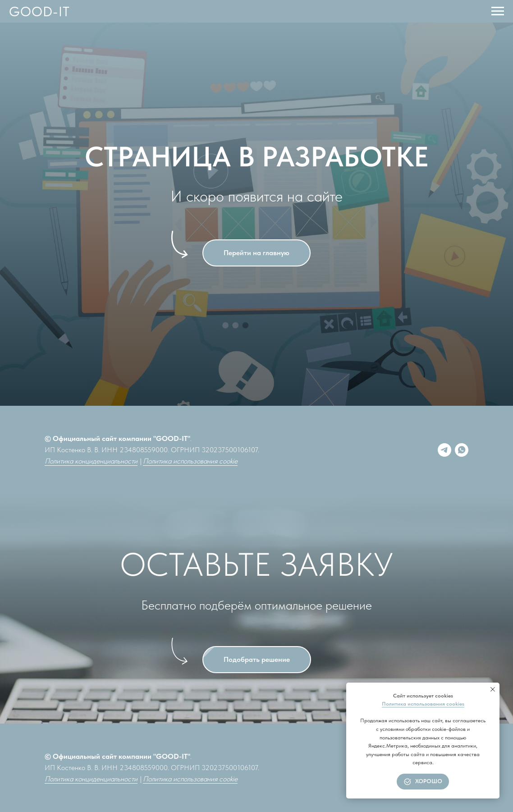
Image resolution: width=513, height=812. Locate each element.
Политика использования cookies (423, 704)
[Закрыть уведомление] (493, 689)
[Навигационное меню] (498, 11)
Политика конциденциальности (91, 461)
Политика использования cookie (190, 461)
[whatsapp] (462, 450)
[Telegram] (444, 450)
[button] (257, 660)
